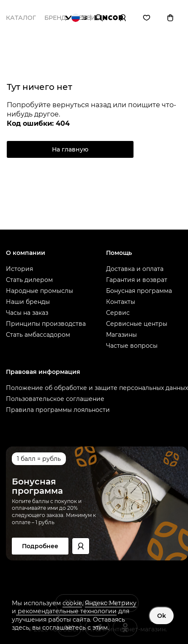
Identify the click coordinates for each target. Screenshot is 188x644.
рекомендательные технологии (66, 611)
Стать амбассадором (38, 335)
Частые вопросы (132, 346)
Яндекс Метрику (111, 603)
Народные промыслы (40, 291)
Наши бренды (28, 302)
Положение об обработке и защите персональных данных (97, 388)
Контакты (121, 302)
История (19, 269)
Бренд (55, 18)
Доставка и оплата (135, 269)
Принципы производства (46, 324)
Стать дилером (29, 280)
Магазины (121, 335)
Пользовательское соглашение (55, 399)
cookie (72, 603)
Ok (162, 616)
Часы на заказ (27, 313)
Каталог (21, 18)
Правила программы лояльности (58, 410)
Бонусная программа (139, 291)
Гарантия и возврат (137, 280)
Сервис (118, 313)
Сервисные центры (137, 324)
